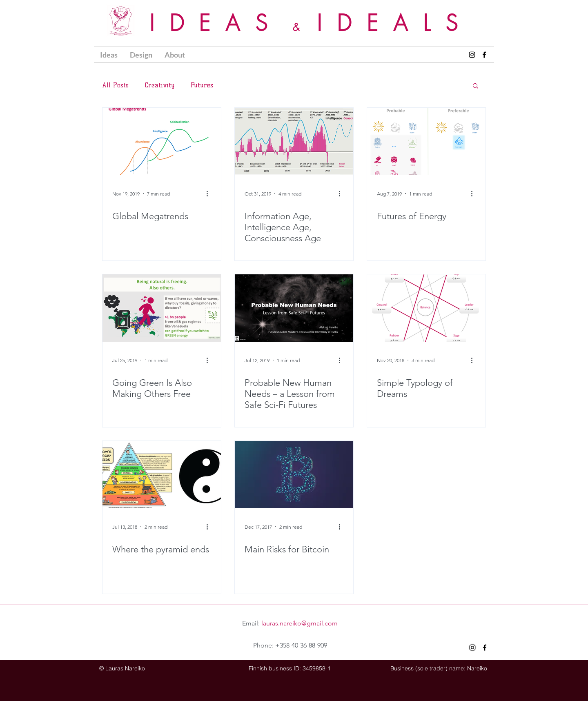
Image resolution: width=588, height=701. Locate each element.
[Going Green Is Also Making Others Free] (162, 308)
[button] (141, 55)
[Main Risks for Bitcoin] (294, 475)
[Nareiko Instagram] (472, 55)
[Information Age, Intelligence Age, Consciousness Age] (294, 141)
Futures (202, 85)
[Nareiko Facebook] (484, 55)
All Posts (115, 85)
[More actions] (210, 194)
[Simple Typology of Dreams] (426, 308)
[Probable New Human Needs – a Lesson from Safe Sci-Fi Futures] (294, 308)
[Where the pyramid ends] (162, 475)
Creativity (160, 85)
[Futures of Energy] (426, 141)
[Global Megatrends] (162, 141)
